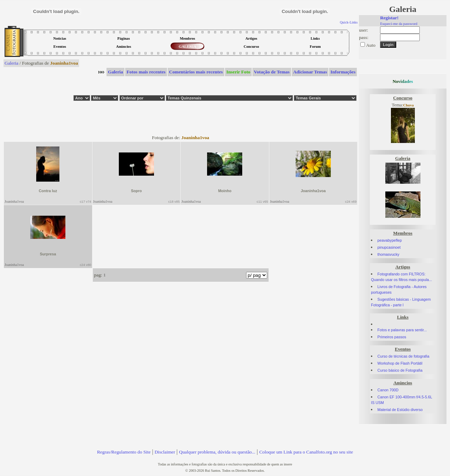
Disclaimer (165, 452)
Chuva (409, 105)
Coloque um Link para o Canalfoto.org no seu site (306, 452)
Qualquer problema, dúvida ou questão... (217, 452)
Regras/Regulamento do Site (124, 452)
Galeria (11, 63)
